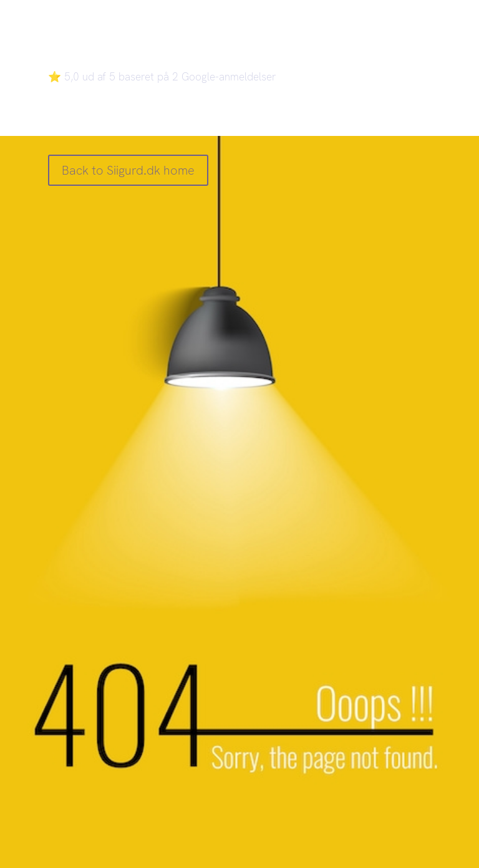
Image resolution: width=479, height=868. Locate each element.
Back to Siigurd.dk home (128, 170)
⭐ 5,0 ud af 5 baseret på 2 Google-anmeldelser (162, 77)
